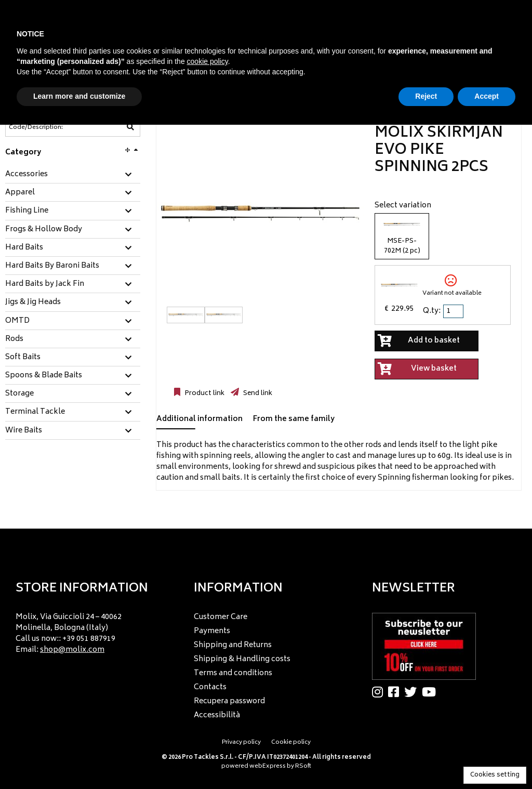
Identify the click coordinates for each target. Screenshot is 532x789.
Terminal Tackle (35, 412)
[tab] (73, 175)
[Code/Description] (47, 127)
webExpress (268, 766)
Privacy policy (241, 742)
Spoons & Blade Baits (44, 376)
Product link (204, 393)
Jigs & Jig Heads (33, 303)
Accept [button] (487, 96)
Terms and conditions (233, 673)
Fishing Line (27, 211)
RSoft (303, 766)
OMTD (17, 321)
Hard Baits (24, 248)
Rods (14, 339)
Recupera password (229, 701)
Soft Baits (23, 358)
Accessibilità (217, 715)
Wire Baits (24, 431)
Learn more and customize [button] (79, 96)
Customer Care (221, 617)
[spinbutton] (454, 311)
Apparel (20, 193)
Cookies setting (495, 775)
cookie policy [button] (208, 61)
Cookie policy (291, 742)
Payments (212, 631)
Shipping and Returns (233, 645)
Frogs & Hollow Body (44, 230)
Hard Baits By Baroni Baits (52, 266)
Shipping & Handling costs (242, 659)
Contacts (210, 687)
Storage (19, 394)
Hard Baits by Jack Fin (45, 284)
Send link (257, 393)
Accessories (26, 175)
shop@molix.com (72, 650)
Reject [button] (426, 96)
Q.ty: (432, 311)
